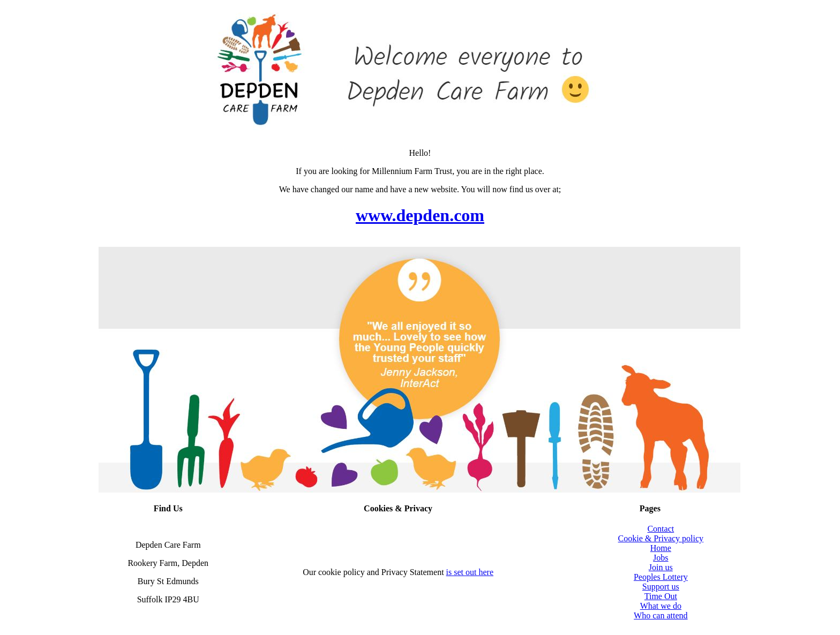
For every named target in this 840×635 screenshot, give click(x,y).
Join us (661, 567)
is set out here (470, 572)
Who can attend (661, 615)
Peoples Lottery (661, 577)
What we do (661, 606)
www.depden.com (420, 215)
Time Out (661, 596)
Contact (661, 529)
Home (661, 548)
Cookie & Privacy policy (661, 538)
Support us (661, 587)
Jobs (661, 558)
